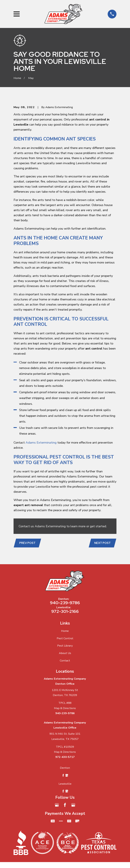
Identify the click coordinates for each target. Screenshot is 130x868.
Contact (65, 661)
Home (65, 631)
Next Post (102, 543)
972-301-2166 (65, 611)
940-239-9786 (65, 603)
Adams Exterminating (41, 443)
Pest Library (65, 646)
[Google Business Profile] (57, 805)
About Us (65, 653)
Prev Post (27, 543)
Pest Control (65, 638)
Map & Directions (65, 708)
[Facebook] (65, 805)
